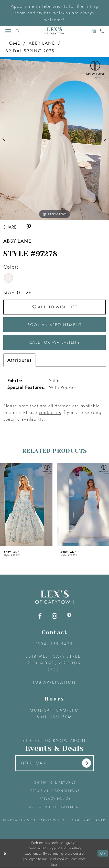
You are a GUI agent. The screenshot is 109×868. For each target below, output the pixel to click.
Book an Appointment (55, 325)
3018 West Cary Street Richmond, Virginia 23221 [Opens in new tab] (54, 663)
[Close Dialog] (5, 854)
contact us (50, 412)
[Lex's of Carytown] (54, 31)
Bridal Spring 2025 (30, 51)
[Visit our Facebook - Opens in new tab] (40, 616)
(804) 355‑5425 (54, 644)
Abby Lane (42, 43)
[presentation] (26, 504)
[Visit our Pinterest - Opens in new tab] (69, 616)
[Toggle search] (18, 31)
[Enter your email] (55, 763)
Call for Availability (55, 342)
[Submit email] (86, 763)
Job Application (55, 682)
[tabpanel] (54, 139)
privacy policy (55, 799)
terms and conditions (55, 791)
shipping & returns (55, 782)
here (54, 864)
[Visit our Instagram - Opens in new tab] (54, 616)
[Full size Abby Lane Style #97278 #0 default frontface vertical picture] (54, 139)
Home (13, 43)
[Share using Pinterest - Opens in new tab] (29, 227)
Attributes (20, 360)
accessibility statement (55, 807)
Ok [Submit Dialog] (103, 853)
